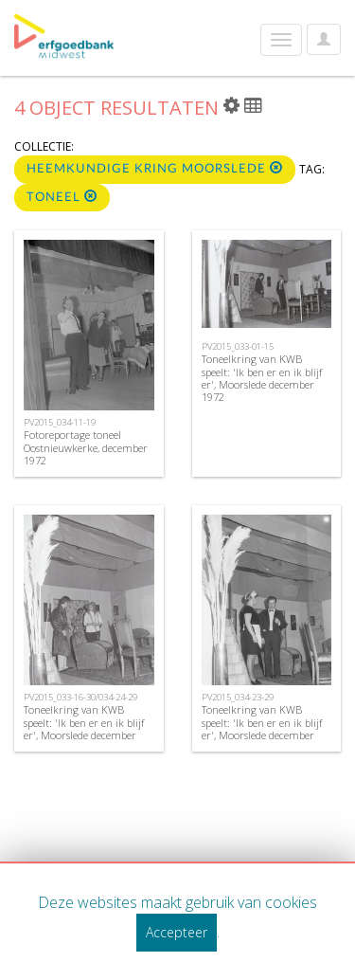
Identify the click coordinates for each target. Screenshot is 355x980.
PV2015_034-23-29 (238, 697)
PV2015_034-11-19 (60, 422)
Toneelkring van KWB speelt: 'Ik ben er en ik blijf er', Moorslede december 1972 (262, 378)
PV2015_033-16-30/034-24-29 (80, 697)
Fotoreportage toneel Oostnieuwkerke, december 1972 (86, 447)
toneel (62, 197)
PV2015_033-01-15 (238, 346)
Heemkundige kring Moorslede (155, 168)
